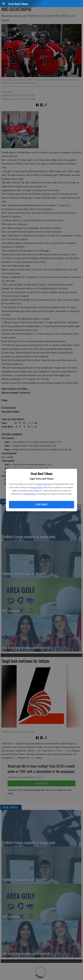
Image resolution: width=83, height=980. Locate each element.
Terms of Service (44, 484)
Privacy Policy (37, 487)
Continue (41, 504)
